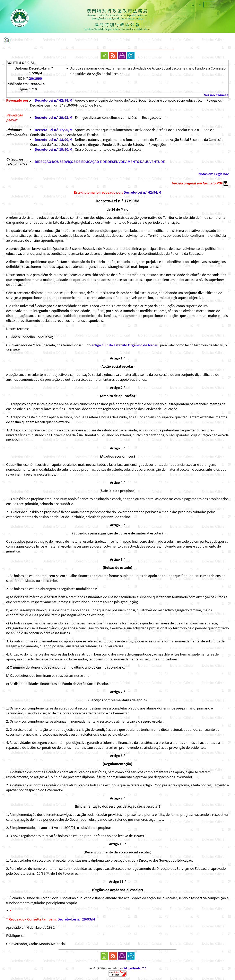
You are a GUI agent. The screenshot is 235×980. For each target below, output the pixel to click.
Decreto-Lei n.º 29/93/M (54, 117)
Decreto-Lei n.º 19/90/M (54, 149)
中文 (209, 5)
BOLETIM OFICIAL (21, 63)
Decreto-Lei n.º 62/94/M (54, 100)
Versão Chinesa (216, 95)
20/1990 (36, 78)
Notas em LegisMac (214, 174)
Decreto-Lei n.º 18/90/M (54, 139)
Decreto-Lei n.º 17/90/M (54, 130)
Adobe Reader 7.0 (135, 968)
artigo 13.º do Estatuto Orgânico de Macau (125, 345)
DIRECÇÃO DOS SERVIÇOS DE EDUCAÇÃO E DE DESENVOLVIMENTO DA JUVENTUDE (100, 162)
